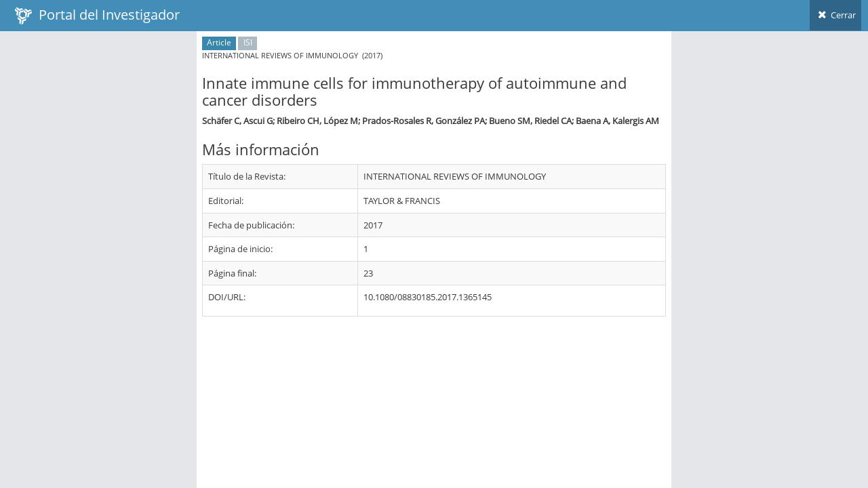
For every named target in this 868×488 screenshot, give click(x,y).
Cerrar (835, 15)
